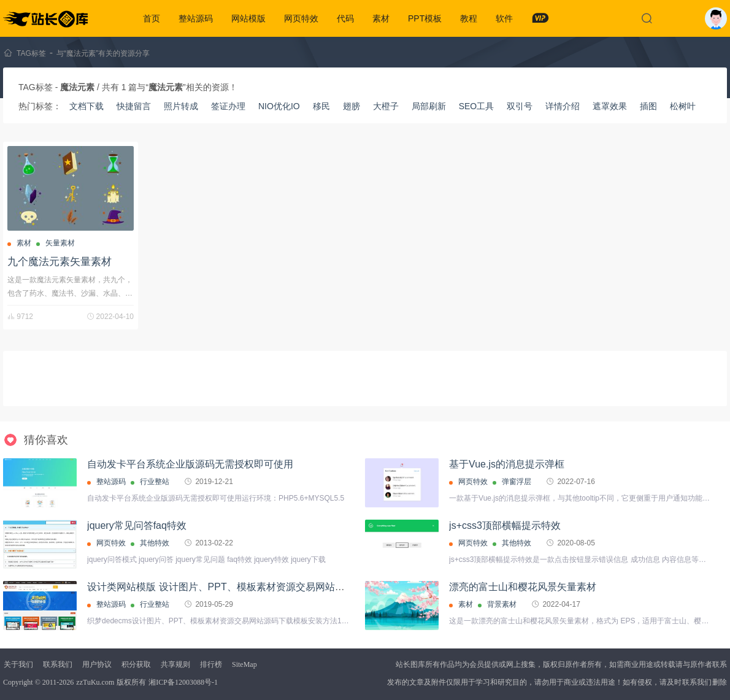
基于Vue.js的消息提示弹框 (507, 464)
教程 (469, 18)
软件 (504, 18)
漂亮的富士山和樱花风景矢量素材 (523, 587)
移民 (321, 106)
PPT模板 (425, 18)
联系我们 (58, 664)
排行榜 (211, 664)
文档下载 (86, 106)
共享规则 (175, 664)
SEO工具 (477, 106)
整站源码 (196, 18)
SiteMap (244, 664)
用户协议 (97, 664)
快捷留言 (134, 106)
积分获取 (136, 664)
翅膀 (352, 106)
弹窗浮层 (517, 482)
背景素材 (502, 604)
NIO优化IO (279, 106)
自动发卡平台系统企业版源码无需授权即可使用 (190, 464)
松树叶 (683, 106)
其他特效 (155, 543)
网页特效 (301, 18)
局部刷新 (429, 106)
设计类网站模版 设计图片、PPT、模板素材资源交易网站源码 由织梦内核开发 (256, 587)
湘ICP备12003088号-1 (183, 682)
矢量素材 (60, 243)
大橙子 (386, 106)
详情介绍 (563, 106)
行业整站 (155, 482)
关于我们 (18, 664)
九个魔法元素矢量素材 (60, 262)
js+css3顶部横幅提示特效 (505, 525)
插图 (648, 106)
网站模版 (248, 18)
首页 (152, 18)
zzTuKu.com (95, 682)
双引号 (520, 106)
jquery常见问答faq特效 (137, 525)
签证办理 (228, 106)
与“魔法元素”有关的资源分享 (103, 53)
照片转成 (181, 106)
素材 (381, 18)
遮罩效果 (610, 106)
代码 (345, 18)
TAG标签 (31, 53)
